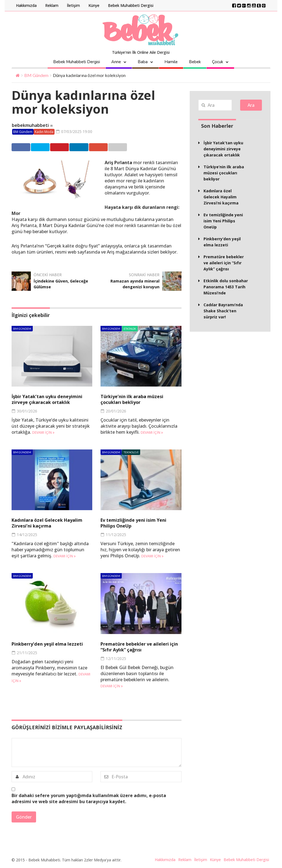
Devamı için (43, 433)
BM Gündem (36, 75)
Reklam (52, 5)
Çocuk (218, 62)
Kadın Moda (44, 132)
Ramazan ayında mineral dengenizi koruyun (132, 284)
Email (164, 147)
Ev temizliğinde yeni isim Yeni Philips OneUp (136, 523)
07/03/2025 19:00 (76, 132)
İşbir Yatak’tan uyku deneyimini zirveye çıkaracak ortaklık (50, 400)
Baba (143, 62)
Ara (251, 105)
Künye (94, 5)
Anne (116, 62)
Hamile (171, 62)
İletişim (73, 5)
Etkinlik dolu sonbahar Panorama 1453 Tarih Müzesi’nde (226, 287)
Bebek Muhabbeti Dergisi (131, 5)
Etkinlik (130, 329)
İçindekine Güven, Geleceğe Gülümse (54, 284)
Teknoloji (131, 453)
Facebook (24, 147)
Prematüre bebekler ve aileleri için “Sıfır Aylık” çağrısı (138, 647)
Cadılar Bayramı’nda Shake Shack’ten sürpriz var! (223, 311)
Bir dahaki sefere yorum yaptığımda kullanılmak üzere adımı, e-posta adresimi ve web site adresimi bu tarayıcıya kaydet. (89, 799)
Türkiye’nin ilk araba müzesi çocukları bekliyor (135, 400)
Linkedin (109, 147)
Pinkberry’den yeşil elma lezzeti (50, 644)
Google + (137, 147)
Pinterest (81, 147)
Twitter (52, 147)
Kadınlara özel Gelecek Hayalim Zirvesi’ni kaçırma (50, 523)
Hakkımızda (26, 5)
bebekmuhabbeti (30, 126)
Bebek (195, 62)
